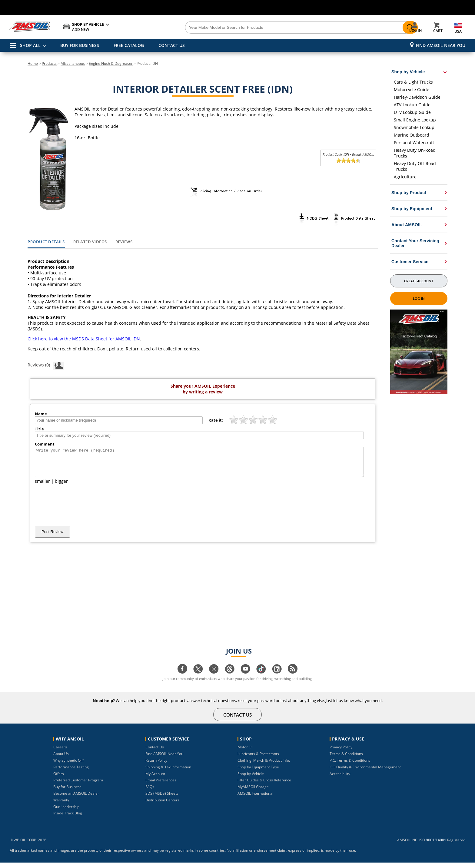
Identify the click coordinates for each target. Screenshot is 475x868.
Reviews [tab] (124, 242)
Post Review (52, 537)
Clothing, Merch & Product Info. (264, 766)
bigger (61, 487)
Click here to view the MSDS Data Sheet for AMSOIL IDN (84, 339)
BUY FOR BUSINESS (80, 45)
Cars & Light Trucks (413, 82)
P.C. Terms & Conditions (350, 766)
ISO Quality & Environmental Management (365, 772)
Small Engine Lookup (415, 120)
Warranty (61, 805)
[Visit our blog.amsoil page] (293, 677)
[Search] (271, 28)
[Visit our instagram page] (214, 677)
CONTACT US (172, 45)
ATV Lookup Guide (412, 105)
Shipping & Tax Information (168, 772)
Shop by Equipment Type (258, 772)
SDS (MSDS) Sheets (162, 799)
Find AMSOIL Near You (441, 45)
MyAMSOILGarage (253, 792)
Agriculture (405, 177)
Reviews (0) (46, 365)
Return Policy (156, 766)
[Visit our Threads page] (230, 677)
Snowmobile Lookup (414, 127)
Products (49, 63)
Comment (45, 444)
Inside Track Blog (68, 818)
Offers (59, 779)
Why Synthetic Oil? (69, 766)
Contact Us (155, 752)
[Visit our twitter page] (198, 677)
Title (39, 429)
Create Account (419, 281)
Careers (60, 752)
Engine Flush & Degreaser (111, 63)
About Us (61, 759)
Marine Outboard (412, 135)
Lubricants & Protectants (258, 759)
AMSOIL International (255, 799)
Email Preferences (161, 785)
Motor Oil (245, 752)
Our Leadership (66, 812)
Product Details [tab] (46, 242)
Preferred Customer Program (78, 785)
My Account (155, 779)
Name (41, 414)
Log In (419, 298)
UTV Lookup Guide (412, 112)
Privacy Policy (341, 752)
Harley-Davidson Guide (417, 97)
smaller (42, 487)
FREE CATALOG (129, 45)
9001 (430, 845)
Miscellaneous (73, 63)
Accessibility (340, 779)
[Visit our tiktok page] (261, 677)
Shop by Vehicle (251, 779)
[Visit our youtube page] (245, 677)
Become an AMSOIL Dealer (76, 799)
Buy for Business (67, 792)
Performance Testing (71, 772)
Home (33, 63)
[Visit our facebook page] (182, 677)
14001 (441, 845)
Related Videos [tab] (90, 242)
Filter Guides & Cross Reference (264, 785)
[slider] (348, 161)
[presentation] (81, 510)
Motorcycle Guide (412, 89)
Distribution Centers (162, 805)
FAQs (150, 792)
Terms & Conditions (346, 759)
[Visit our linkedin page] (277, 677)
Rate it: (216, 420)
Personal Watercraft (414, 142)
